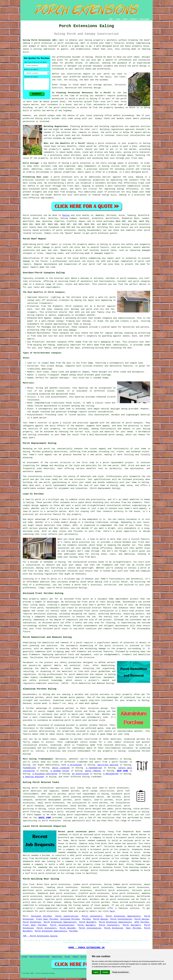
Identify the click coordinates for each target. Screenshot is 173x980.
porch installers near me (84, 847)
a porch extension (42, 43)
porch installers (140, 224)
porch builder (52, 118)
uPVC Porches (142, 922)
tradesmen (82, 762)
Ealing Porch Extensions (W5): (40, 40)
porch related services (123, 812)
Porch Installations (62, 925)
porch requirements (78, 815)
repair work (114, 258)
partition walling (108, 765)
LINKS (118, 19)
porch (79, 643)
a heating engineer (34, 777)
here (112, 911)
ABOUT (125, 19)
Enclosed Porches (42, 916)
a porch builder (118, 762)
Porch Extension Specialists (123, 916)
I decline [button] (105, 972)
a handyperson (94, 768)
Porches (86, 919)
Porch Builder (68, 928)
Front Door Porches (47, 919)
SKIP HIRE (122, 771)
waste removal (93, 771)
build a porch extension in (75, 867)
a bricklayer (75, 765)
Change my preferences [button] (120, 972)
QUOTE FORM (45, 818)
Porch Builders (88, 922)
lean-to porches (104, 800)
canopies (132, 278)
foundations (29, 768)
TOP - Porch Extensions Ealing (40, 936)
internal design (92, 88)
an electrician (80, 774)
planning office (103, 116)
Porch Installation (121, 919)
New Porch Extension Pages (40, 957)
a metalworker (111, 774)
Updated (75, 957)
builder (76, 57)
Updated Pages (57, 957)
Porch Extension (32, 922)
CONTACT (134, 19)
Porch (26, 215)
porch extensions (66, 230)
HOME (111, 19)
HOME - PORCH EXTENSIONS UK (86, 947)
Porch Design (100, 919)
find (32, 884)
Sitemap (24, 957)
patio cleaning (61, 768)
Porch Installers (92, 916)
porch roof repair (48, 244)
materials (88, 77)
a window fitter (60, 771)
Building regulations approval (117, 129)
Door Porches (134, 928)
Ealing (66, 215)
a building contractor (45, 774)
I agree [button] (96, 972)
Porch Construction (67, 916)
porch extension (107, 143)
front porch (88, 602)
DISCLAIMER (144, 19)
